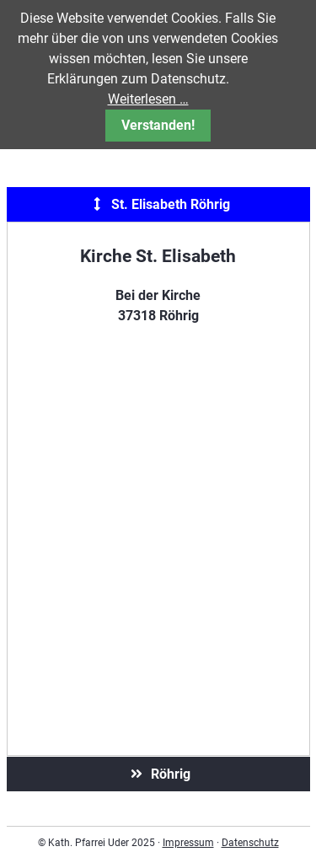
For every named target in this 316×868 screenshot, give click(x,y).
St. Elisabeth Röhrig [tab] (158, 204)
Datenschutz (250, 843)
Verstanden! (158, 125)
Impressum (188, 843)
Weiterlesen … (148, 99)
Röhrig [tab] (158, 774)
